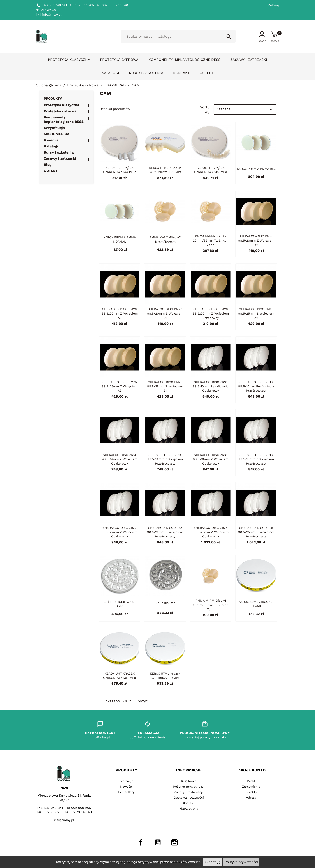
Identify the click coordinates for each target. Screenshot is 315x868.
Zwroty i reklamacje (189, 792)
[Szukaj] (178, 36)
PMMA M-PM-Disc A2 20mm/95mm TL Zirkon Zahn (211, 240)
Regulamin (189, 781)
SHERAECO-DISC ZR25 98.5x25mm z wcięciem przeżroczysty (256, 532)
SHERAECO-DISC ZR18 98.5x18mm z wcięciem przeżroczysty (256, 459)
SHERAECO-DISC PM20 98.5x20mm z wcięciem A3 (120, 313)
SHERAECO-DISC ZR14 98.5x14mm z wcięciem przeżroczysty (165, 459)
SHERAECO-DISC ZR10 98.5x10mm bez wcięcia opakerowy (211, 386)
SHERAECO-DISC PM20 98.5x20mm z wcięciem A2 (256, 240)
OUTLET (207, 73)
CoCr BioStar (165, 603)
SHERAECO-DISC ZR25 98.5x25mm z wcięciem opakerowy (211, 532)
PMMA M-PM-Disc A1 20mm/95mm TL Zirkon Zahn (211, 605)
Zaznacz (245, 110)
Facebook (141, 842)
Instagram (174, 842)
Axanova (51, 140)
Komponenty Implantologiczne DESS (184, 60)
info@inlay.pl (64, 820)
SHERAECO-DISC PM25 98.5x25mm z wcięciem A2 (256, 313)
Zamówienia (251, 787)
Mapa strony (189, 808)
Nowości (126, 787)
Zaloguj (274, 5)
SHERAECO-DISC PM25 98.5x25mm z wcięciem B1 (165, 386)
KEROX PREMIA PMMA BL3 (256, 169)
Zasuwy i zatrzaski (249, 60)
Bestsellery (126, 792)
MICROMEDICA (57, 134)
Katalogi (110, 73)
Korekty (251, 792)
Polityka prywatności (241, 862)
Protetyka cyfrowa (119, 60)
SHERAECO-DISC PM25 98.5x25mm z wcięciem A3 (120, 386)
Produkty (53, 99)
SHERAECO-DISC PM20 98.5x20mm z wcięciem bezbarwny (211, 313)
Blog (48, 165)
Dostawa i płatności (189, 797)
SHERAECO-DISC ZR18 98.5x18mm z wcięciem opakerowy (211, 459)
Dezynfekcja (54, 128)
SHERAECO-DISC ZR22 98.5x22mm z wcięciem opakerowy (120, 532)
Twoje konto (251, 770)
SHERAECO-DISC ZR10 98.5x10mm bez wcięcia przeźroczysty (256, 386)
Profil (251, 781)
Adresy (251, 797)
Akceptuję (212, 862)
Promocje (126, 781)
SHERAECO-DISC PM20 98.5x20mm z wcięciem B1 (165, 313)
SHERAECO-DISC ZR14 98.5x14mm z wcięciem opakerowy (120, 459)
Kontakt (181, 73)
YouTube (158, 842)
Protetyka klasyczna (69, 60)
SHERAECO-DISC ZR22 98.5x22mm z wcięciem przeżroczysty (165, 532)
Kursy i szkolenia (146, 73)
